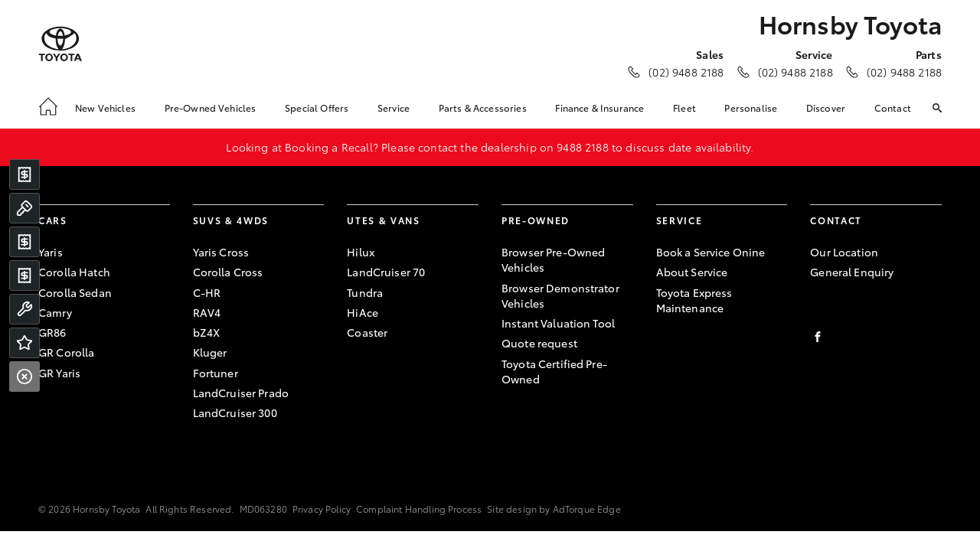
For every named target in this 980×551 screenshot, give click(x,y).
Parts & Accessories (483, 108)
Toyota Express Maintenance (694, 300)
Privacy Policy (322, 509)
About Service (692, 272)
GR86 (52, 332)
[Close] (24, 377)
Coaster (367, 332)
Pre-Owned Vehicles (211, 108)
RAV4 (207, 312)
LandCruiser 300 (235, 412)
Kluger (210, 352)
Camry (55, 312)
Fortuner (216, 373)
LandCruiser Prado (241, 393)
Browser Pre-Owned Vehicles (553, 259)
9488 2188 (582, 147)
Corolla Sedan (75, 292)
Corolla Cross (228, 272)
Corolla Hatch (74, 272)
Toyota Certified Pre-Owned (554, 371)
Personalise (751, 108)
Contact (893, 108)
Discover (826, 108)
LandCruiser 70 (386, 272)
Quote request (539, 343)
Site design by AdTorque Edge (554, 509)
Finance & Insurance (599, 108)
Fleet (684, 108)
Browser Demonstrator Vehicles (560, 295)
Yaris (51, 252)
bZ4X (207, 332)
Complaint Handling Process (419, 509)
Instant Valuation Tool (558, 323)
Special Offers (317, 108)
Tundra (365, 292)
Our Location (844, 252)
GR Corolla (66, 352)
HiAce (363, 312)
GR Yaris (59, 373)
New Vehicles (105, 108)
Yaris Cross (221, 252)
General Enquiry (852, 272)
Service (394, 108)
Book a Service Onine (711, 252)
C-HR (207, 292)
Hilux (361, 252)
